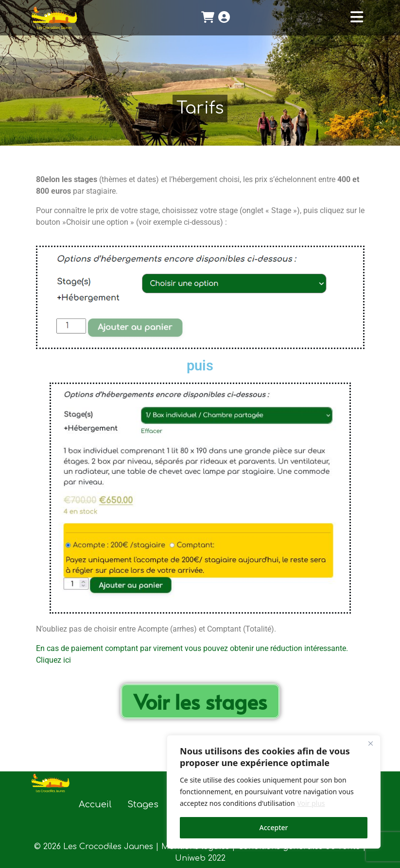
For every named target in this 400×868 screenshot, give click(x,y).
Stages (143, 804)
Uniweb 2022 (200, 858)
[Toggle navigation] (357, 17)
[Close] (370, 743)
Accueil (95, 804)
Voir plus (311, 803)
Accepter (274, 827)
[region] (274, 792)
